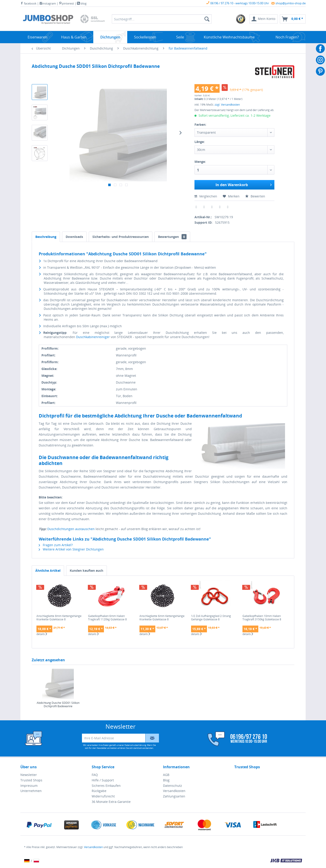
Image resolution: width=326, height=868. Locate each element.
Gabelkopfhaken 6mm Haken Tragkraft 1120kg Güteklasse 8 (107, 618)
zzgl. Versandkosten (227, 105)
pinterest (66, 3)
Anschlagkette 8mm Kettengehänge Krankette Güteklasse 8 (59, 618)
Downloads (74, 237)
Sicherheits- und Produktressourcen (121, 237)
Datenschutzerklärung (135, 745)
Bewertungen (172, 237)
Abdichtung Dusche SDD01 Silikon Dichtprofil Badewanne (58, 705)
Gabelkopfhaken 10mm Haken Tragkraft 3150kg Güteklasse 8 (262, 618)
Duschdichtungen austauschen (71, 529)
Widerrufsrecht (103, 796)
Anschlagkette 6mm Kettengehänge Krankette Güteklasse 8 (162, 618)
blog (82, 3)
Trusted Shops (31, 780)
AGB (166, 775)
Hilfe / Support (103, 780)
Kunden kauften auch (86, 570)
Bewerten (255, 196)
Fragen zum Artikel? (56, 545)
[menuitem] (241, 19)
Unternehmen (31, 791)
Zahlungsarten (174, 796)
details (42, 634)
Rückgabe (99, 791)
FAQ (95, 775)
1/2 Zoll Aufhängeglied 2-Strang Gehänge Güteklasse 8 (211, 618)
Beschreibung (46, 237)
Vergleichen (206, 196)
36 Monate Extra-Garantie (111, 802)
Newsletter (29, 775)
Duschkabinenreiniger (93, 337)
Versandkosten (174, 791)
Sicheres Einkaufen (106, 786)
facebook (28, 3)
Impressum (29, 786)
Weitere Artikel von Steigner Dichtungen (71, 549)
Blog (166, 780)
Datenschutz (173, 786)
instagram (48, 3)
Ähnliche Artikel (48, 570)
